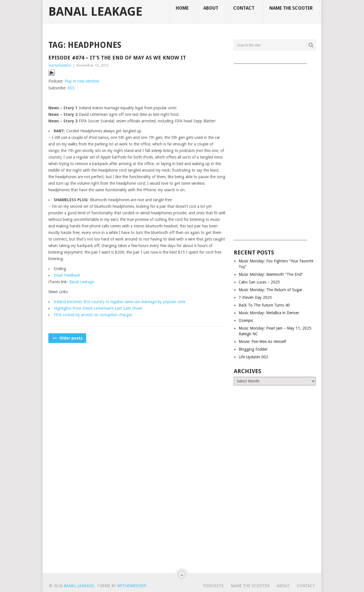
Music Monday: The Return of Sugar (270, 290)
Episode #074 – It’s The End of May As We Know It (117, 58)
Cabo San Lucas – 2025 (259, 282)
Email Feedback (67, 275)
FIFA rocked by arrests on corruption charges (93, 315)
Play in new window (82, 81)
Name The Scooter (291, 8)
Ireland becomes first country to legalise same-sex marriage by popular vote (119, 302)
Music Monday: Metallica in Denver (269, 313)
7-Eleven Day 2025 (255, 297)
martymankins (60, 65)
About (211, 8)
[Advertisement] (275, 150)
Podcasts (213, 586)
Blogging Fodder (253, 349)
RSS (71, 88)
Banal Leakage (95, 12)
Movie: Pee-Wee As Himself (262, 342)
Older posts (67, 338)
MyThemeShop (132, 586)
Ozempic (246, 320)
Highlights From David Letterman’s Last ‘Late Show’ (98, 308)
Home (182, 8)
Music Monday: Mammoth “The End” (271, 274)
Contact (244, 8)
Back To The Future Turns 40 (264, 305)
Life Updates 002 (253, 357)
